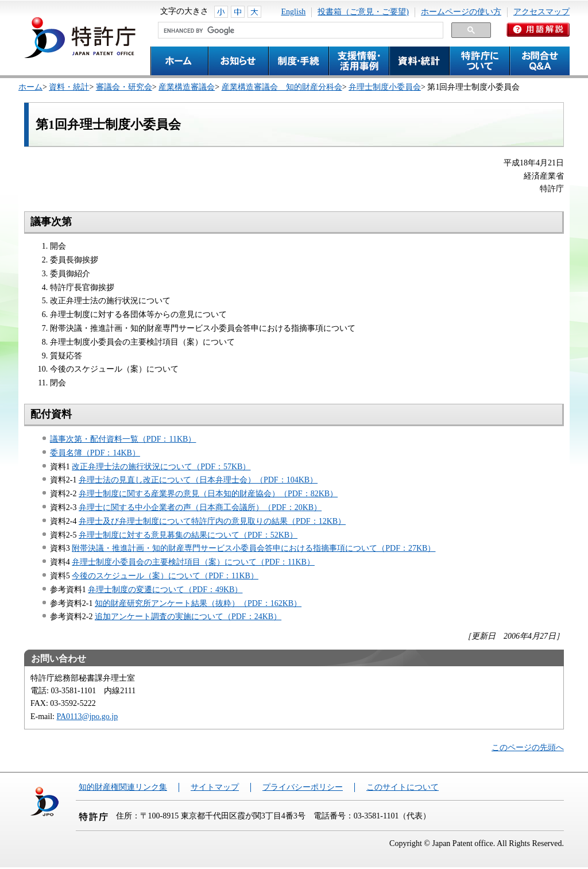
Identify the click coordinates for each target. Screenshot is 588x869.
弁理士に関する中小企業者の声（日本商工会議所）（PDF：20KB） (200, 507)
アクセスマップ (541, 12)
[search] (299, 30)
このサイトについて (403, 787)
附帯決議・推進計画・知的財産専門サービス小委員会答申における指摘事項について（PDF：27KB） (254, 548)
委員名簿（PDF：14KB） (95, 453)
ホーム (30, 87)
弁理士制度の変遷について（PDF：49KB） (165, 590)
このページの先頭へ (528, 748)
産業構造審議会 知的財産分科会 (282, 87)
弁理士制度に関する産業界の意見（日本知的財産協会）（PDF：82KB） (208, 494)
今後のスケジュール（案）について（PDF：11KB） (165, 576)
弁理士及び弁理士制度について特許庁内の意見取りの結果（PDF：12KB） (212, 521)
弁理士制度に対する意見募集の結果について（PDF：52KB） (188, 535)
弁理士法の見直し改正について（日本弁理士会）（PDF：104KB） (198, 480)
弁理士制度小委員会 (385, 87)
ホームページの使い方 (461, 12)
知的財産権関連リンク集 (123, 787)
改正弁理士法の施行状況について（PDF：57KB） (161, 467)
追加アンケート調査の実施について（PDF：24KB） (188, 617)
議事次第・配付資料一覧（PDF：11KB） (123, 439)
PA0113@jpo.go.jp (88, 717)
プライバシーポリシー (303, 787)
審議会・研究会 (124, 87)
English (294, 12)
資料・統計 (69, 87)
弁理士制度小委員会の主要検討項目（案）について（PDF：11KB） (193, 562)
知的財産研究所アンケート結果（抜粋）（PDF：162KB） (198, 603)
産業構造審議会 (187, 87)
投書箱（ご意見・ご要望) (363, 12)
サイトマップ (215, 787)
